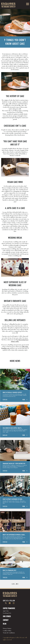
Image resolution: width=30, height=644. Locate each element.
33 (17, 584)
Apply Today (6, 611)
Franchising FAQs (7, 613)
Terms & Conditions (9, 633)
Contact (6, 620)
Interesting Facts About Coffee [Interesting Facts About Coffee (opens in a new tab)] (20, 341)
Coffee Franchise (9, 608)
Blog (5, 624)
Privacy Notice (7, 628)
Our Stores (7, 616)
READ (24, 400)
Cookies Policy (7, 631)
